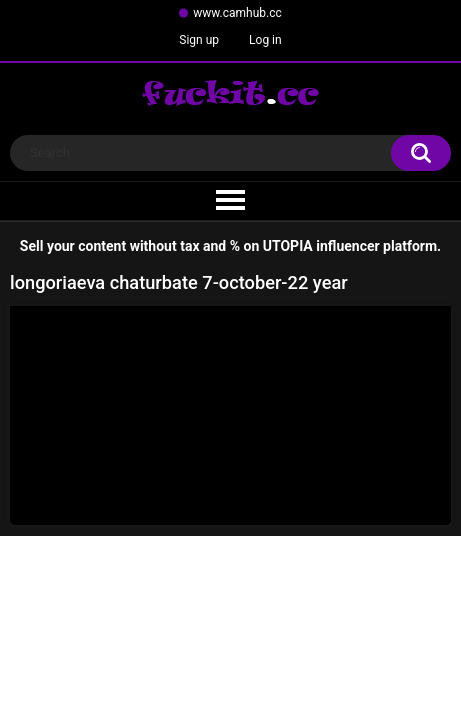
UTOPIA (288, 246)
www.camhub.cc (237, 13)
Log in (265, 40)
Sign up (199, 40)
